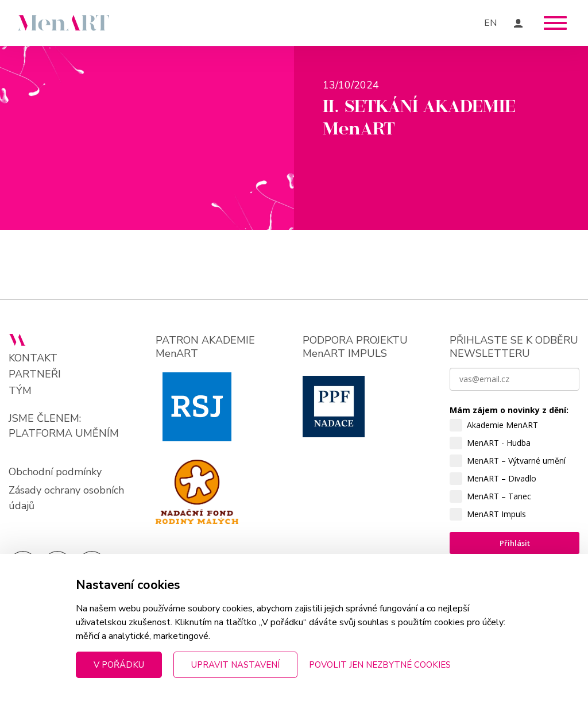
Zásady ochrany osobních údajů (66, 498)
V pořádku (119, 665)
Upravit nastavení (235, 665)
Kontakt (33, 358)
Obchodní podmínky (55, 472)
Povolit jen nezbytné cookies (380, 665)
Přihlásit (515, 543)
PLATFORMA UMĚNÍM (64, 433)
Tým (20, 391)
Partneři (35, 374)
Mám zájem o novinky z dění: (509, 410)
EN (490, 23)
